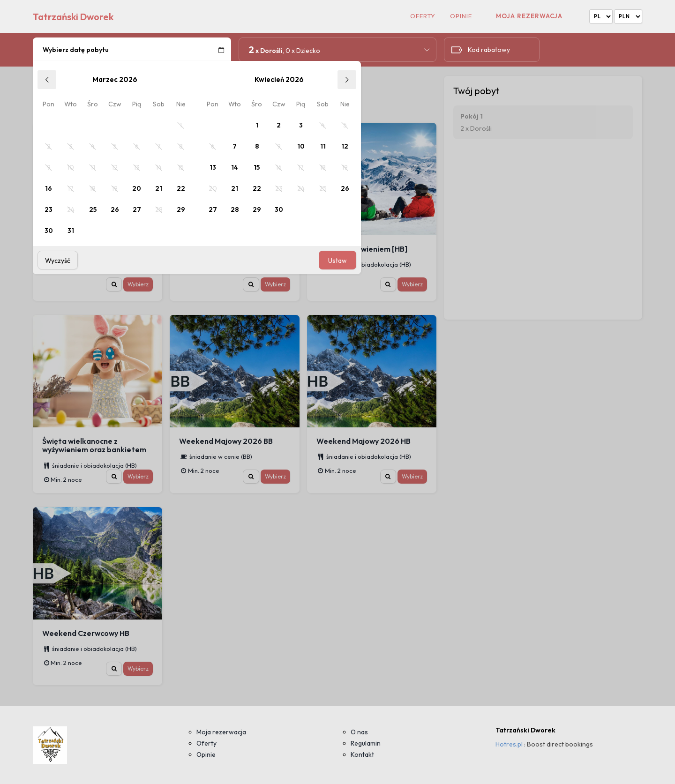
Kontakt (362, 754)
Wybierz (138, 284)
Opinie (461, 16)
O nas (359, 732)
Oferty (423, 16)
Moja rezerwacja (529, 16)
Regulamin (366, 743)
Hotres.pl (509, 744)
